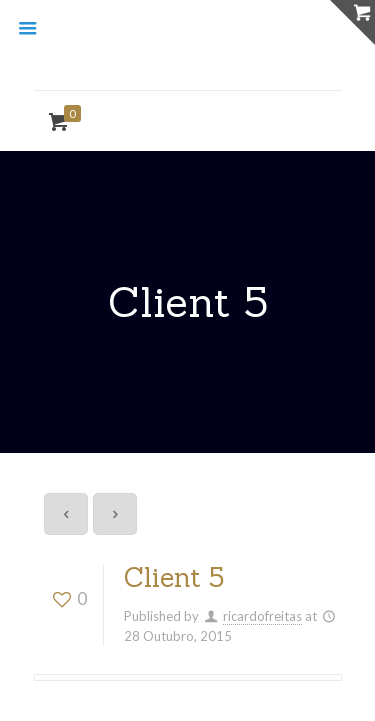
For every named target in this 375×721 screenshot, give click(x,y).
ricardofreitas (262, 616)
